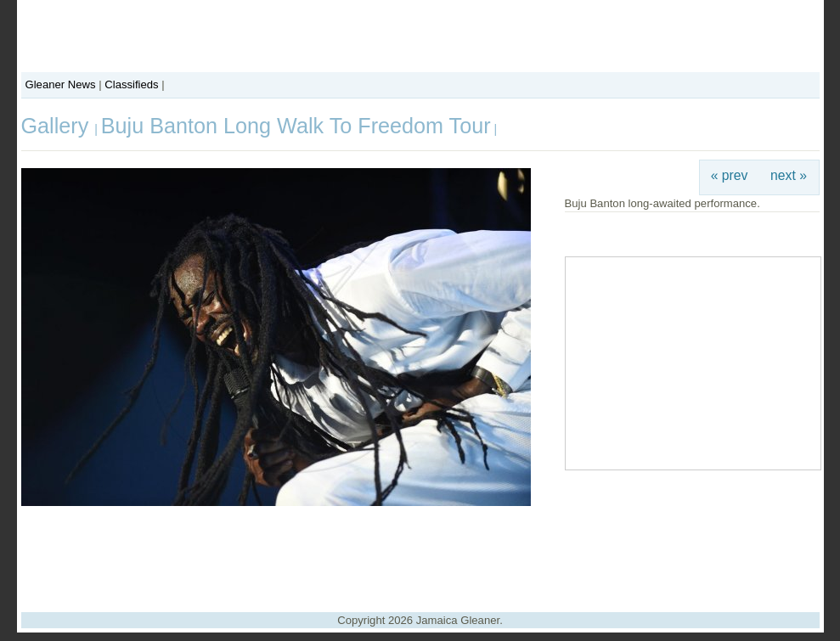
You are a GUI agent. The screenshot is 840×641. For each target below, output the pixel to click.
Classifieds (131, 84)
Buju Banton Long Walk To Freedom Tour (296, 126)
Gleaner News (61, 84)
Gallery (58, 126)
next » (789, 175)
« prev (730, 175)
